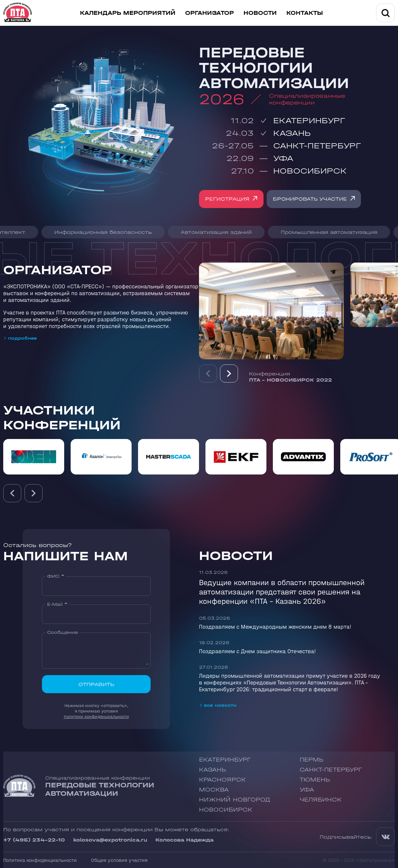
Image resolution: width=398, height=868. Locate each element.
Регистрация (228, 199)
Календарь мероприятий (128, 13)
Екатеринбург (309, 120)
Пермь (312, 760)
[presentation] (12, 493)
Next (229, 376)
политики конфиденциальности (96, 717)
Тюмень (315, 780)
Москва (214, 790)
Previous (208, 376)
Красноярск (222, 780)
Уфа (283, 158)
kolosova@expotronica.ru (110, 840)
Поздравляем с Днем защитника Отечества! (257, 651)
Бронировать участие (311, 199)
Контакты (305, 13)
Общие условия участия (119, 860)
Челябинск (321, 800)
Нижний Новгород (235, 800)
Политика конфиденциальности (40, 860)
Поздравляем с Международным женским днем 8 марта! (275, 627)
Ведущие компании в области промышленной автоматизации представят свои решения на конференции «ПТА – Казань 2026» (282, 592)
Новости (260, 13)
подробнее (22, 338)
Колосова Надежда (184, 840)
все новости (220, 705)
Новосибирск (310, 171)
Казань (292, 133)
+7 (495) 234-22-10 (34, 840)
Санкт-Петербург (317, 146)
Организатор (209, 13)
